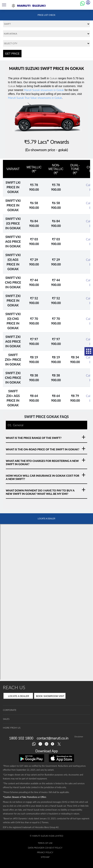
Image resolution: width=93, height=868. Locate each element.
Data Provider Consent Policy (45, 848)
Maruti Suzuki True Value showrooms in (35, 98)
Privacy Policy (45, 852)
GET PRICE (12, 54)
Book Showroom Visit (50, 696)
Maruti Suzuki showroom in (44, 90)
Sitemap (45, 857)
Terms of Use (45, 843)
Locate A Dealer (19, 696)
